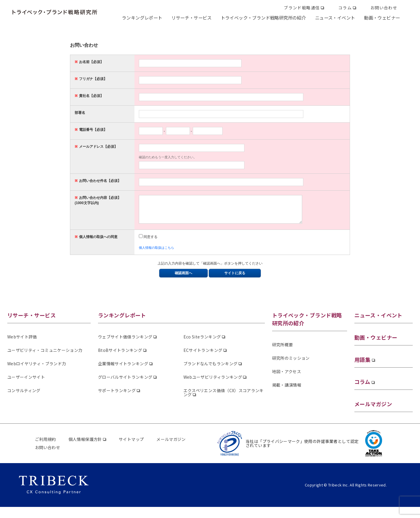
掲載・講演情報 (287, 390)
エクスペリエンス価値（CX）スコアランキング (224, 398)
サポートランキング (117, 396)
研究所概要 (283, 350)
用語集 (362, 365)
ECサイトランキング (203, 355)
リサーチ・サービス (191, 18)
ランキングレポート (142, 18)
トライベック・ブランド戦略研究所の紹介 (263, 18)
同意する (148, 242)
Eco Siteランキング (202, 342)
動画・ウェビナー (382, 18)
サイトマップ (131, 444)
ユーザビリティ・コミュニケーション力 (45, 355)
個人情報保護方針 (85, 444)
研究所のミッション (291, 363)
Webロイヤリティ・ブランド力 (37, 369)
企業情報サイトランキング (123, 369)
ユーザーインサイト (26, 382)
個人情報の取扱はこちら (156, 253)
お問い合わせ (384, 8)
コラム (345, 8)
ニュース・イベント (335, 18)
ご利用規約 (45, 444)
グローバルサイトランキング (125, 382)
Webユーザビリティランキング (213, 382)
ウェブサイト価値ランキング (125, 342)
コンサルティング (24, 396)
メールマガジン (373, 409)
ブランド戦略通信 (302, 8)
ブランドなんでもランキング (211, 369)
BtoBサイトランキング (120, 355)
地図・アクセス (287, 377)
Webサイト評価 (22, 342)
